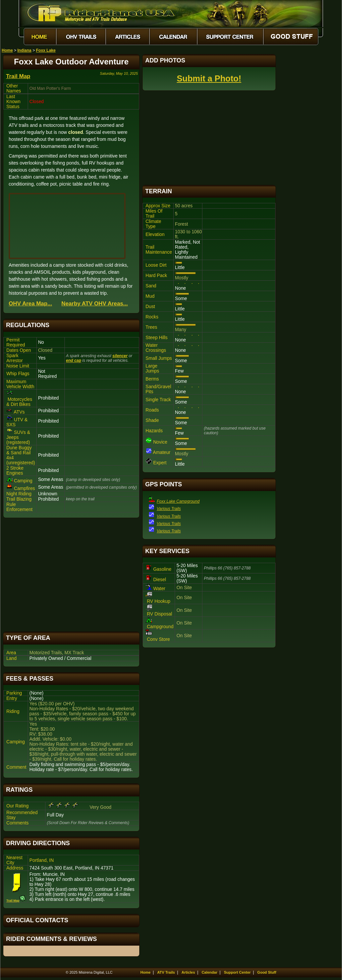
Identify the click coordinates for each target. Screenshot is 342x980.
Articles (188, 972)
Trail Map (18, 76)
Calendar (210, 972)
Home (7, 50)
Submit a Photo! (209, 78)
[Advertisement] (71, 575)
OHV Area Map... (30, 304)
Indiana (24, 50)
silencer (120, 356)
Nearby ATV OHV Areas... (95, 304)
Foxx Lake (46, 50)
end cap (74, 360)
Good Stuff (267, 972)
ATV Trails (166, 972)
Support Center (237, 972)
